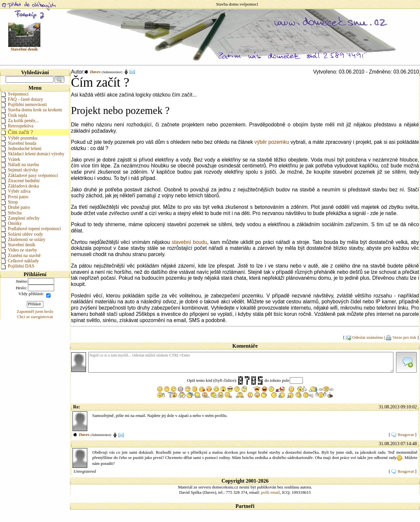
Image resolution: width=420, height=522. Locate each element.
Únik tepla (14, 115)
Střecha (11, 213)
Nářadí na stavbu (20, 165)
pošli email (271, 492)
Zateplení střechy (20, 218)
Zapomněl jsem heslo (35, 311)
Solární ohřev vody (22, 234)
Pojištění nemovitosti (24, 105)
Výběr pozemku (19, 138)
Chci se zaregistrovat (35, 317)
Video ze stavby (19, 250)
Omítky (11, 223)
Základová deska (20, 186)
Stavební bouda (19, 143)
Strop (9, 202)
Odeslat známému (365, 337)
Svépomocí (15, 94)
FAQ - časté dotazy (22, 99)
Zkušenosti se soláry (23, 239)
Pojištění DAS (18, 266)
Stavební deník (18, 245)
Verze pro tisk (401, 337)
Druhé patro (15, 207)
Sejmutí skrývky (20, 170)
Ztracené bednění (20, 181)
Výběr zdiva (16, 191)
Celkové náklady (20, 261)
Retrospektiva (17, 126)
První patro (15, 197)
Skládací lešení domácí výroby (33, 154)
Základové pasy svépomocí (29, 175)
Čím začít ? (17, 132)
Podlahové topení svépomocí (31, 229)
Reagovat (402, 435)
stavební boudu (189, 242)
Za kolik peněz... (20, 121)
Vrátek (10, 159)
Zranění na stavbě (21, 256)
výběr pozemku (272, 142)
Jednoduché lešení (21, 149)
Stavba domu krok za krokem (31, 110)
